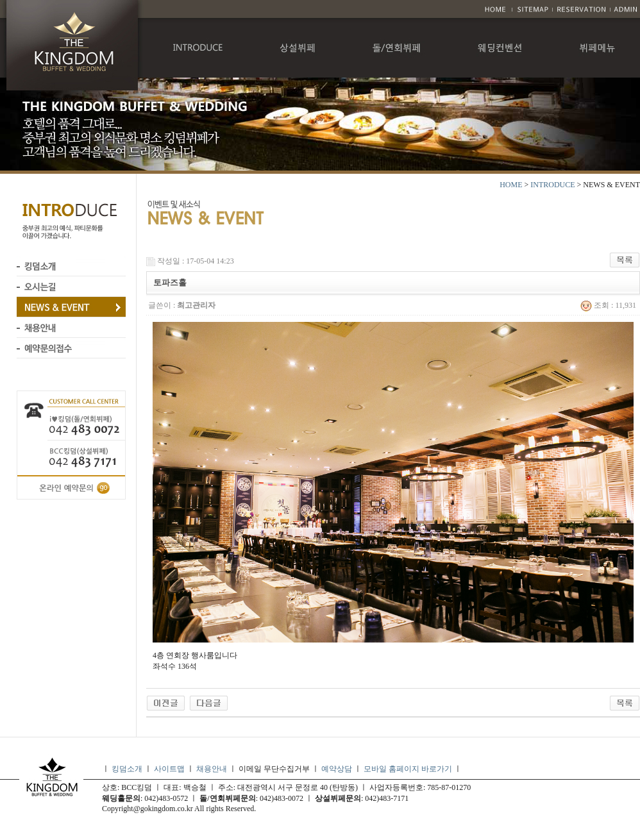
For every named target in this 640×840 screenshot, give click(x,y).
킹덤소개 (127, 769)
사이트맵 (169, 769)
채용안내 (212, 769)
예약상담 (337, 769)
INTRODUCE (552, 185)
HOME (511, 185)
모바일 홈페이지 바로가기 (409, 769)
